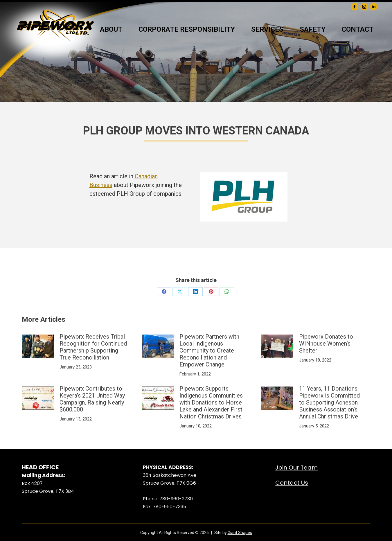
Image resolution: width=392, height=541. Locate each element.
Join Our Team (296, 468)
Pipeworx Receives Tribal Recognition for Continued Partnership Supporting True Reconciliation (93, 347)
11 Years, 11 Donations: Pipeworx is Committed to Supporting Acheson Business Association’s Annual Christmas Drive (329, 402)
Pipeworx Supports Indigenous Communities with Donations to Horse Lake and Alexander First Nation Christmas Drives (211, 402)
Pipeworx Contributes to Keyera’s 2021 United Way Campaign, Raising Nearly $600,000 (92, 399)
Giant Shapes (240, 533)
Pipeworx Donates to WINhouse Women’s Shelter (326, 344)
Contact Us (292, 483)
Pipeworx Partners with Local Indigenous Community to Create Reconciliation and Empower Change (209, 351)
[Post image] (38, 346)
